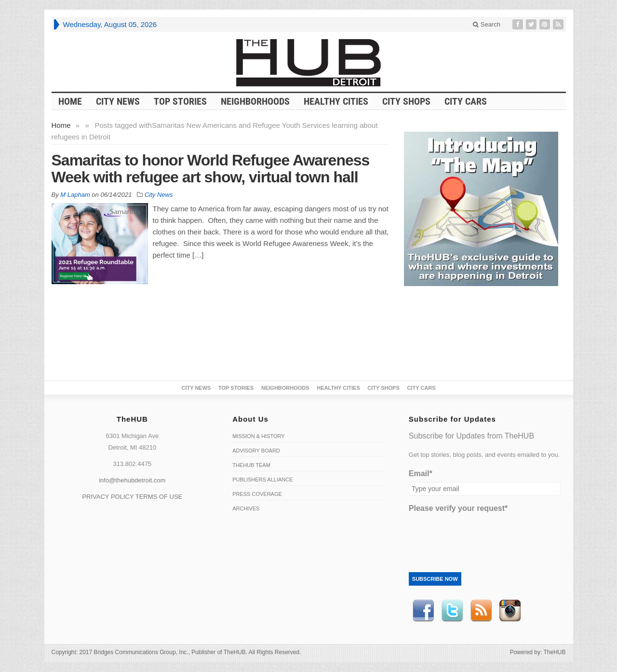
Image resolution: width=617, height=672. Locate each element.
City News (118, 101)
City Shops (406, 101)
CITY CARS (466, 101)
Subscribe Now (435, 579)
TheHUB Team (251, 465)
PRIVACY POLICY (108, 497)
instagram (510, 611)
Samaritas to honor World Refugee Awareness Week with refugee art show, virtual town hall (211, 169)
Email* (421, 473)
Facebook (423, 611)
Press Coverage (257, 494)
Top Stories (180, 101)
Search (487, 24)
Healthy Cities (336, 101)
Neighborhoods (255, 101)
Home (61, 125)
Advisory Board (256, 451)
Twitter (452, 611)
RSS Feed (481, 611)
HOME (70, 101)
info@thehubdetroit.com (132, 480)
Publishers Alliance (262, 480)
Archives (246, 508)
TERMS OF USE (159, 497)
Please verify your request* (458, 508)
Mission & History (258, 436)
